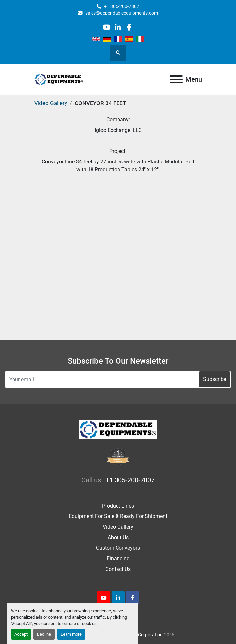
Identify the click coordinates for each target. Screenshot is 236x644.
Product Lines (118, 506)
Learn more (71, 634)
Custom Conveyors (118, 548)
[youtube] (106, 27)
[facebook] (129, 27)
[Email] (118, 379)
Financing (118, 558)
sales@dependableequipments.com (122, 13)
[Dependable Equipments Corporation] (118, 429)
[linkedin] (118, 27)
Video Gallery (51, 103)
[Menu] (176, 79)
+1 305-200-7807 (122, 6)
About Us (118, 537)
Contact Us (118, 569)
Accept (21, 634)
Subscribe (215, 379)
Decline (44, 634)
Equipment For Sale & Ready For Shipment (118, 516)
